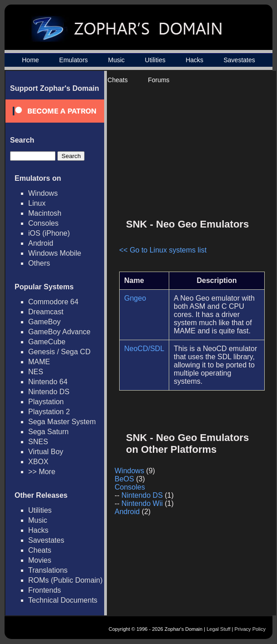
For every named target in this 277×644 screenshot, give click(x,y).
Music (117, 60)
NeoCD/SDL (144, 349)
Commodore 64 (53, 302)
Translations (48, 570)
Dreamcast (46, 312)
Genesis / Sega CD (59, 352)
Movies (40, 560)
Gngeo (135, 298)
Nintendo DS (49, 392)
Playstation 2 (49, 412)
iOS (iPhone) (49, 233)
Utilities (155, 60)
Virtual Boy (46, 452)
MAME (39, 362)
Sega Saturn (48, 432)
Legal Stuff (218, 629)
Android (41, 243)
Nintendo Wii (142, 503)
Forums (159, 80)
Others (39, 263)
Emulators (73, 60)
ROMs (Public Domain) (65, 580)
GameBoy (44, 322)
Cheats (117, 80)
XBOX (38, 462)
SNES (38, 442)
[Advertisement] (187, 148)
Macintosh (45, 213)
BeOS (124, 479)
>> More (42, 472)
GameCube (47, 342)
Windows (43, 193)
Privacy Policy (250, 629)
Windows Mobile (55, 253)
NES (36, 372)
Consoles (43, 223)
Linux (37, 203)
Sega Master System (62, 422)
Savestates (239, 60)
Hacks (194, 60)
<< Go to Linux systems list (163, 250)
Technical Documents (63, 600)
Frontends (45, 590)
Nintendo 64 (48, 382)
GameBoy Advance (59, 332)
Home (30, 60)
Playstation (46, 402)
